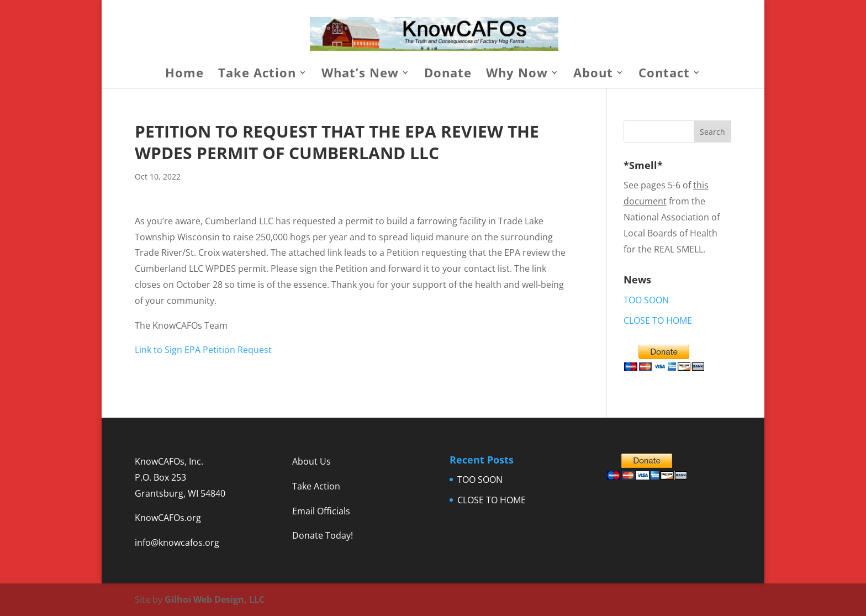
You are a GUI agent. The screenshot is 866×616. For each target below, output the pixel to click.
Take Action (257, 75)
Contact (664, 75)
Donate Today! (323, 535)
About (593, 75)
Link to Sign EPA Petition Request (203, 350)
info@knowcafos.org (177, 543)
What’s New (360, 75)
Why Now (517, 75)
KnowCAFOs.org (168, 518)
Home (184, 75)
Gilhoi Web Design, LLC (215, 599)
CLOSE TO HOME (658, 320)
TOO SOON (646, 300)
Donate (448, 75)
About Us (311, 461)
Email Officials (321, 511)
